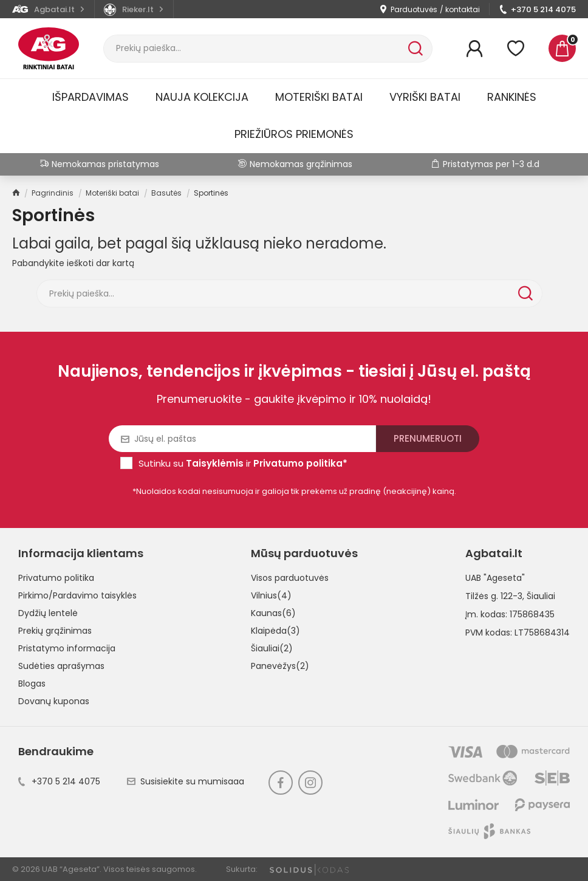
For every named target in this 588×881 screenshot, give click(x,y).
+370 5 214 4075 (543, 9)
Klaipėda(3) (275, 631)
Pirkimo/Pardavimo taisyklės (77, 595)
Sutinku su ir (243, 463)
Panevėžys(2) (280, 666)
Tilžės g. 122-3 (494, 596)
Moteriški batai (319, 97)
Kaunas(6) (273, 613)
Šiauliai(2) (272, 648)
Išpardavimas (91, 97)
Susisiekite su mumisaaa (186, 781)
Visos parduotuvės (290, 578)
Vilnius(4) (271, 595)
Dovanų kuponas (54, 701)
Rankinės (512, 97)
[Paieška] (255, 49)
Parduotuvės (414, 9)
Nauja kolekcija (202, 97)
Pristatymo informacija (67, 648)
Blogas (32, 684)
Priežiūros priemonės (294, 134)
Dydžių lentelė (48, 613)
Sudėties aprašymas (61, 666)
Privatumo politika (56, 578)
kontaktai (463, 9)
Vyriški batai (425, 97)
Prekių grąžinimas (55, 631)
